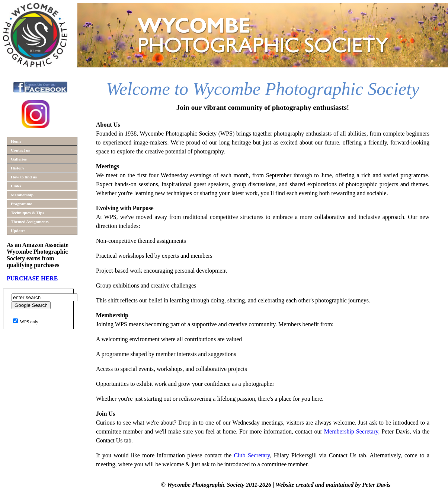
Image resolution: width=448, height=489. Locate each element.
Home (16, 141)
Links (16, 186)
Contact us (20, 150)
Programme (21, 204)
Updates (18, 231)
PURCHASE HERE (32, 278)
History (17, 168)
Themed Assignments (30, 222)
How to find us (24, 177)
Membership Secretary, (352, 431)
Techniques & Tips (27, 213)
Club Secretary (252, 455)
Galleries (19, 159)
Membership (22, 195)
